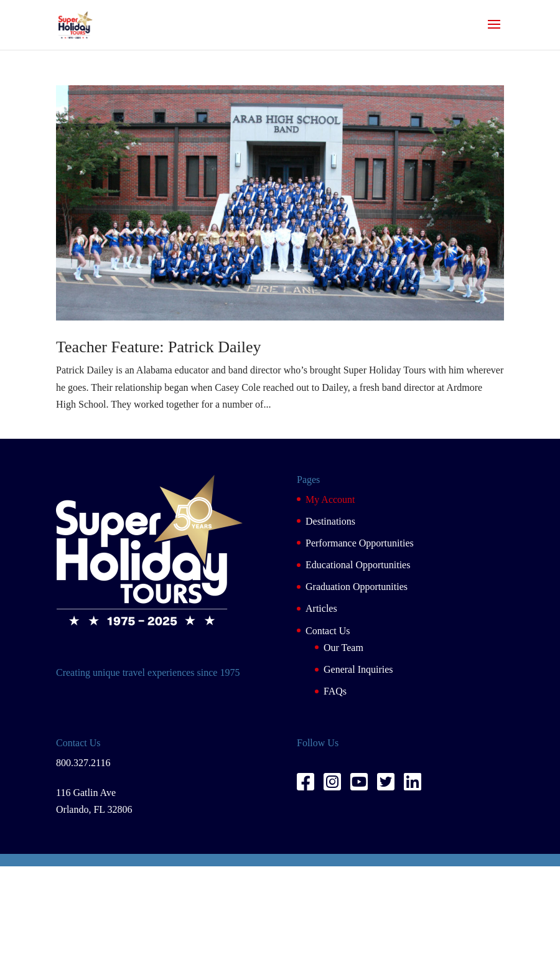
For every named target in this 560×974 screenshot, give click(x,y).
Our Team (343, 648)
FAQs (335, 691)
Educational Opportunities (358, 565)
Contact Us (328, 631)
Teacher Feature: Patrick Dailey (159, 347)
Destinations (330, 521)
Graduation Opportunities (357, 587)
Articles (321, 608)
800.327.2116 (83, 763)
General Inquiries (358, 669)
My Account (330, 499)
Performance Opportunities (360, 543)
